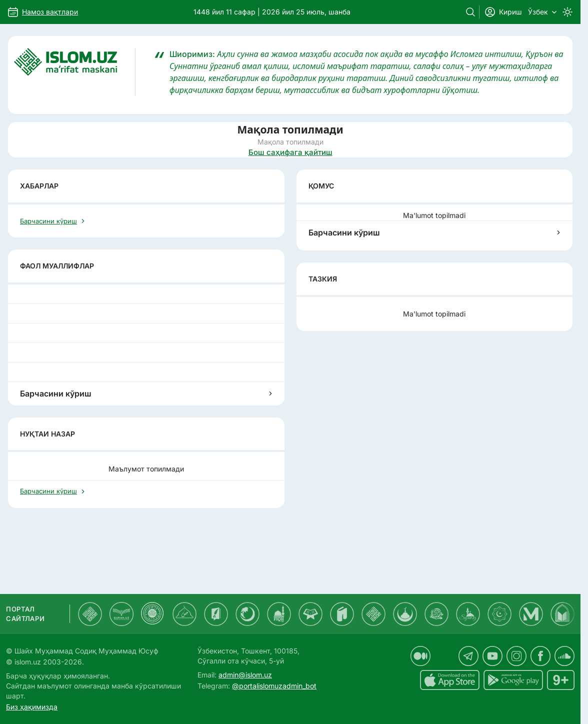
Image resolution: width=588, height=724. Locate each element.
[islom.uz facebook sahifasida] (540, 656)
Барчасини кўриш (434, 232)
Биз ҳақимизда (32, 707)
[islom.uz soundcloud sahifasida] (564, 656)
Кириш (503, 12)
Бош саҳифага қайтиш (290, 152)
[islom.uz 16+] (561, 680)
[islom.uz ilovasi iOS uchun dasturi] (450, 680)
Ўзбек (542, 12)
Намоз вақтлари (50, 12)
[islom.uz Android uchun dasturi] (513, 680)
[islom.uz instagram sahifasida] (516, 656)
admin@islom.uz (245, 675)
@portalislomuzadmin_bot (274, 686)
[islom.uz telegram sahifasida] (468, 656)
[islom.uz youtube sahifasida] (492, 656)
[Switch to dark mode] (567, 12)
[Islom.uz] (75, 72)
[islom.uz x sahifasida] (444, 656)
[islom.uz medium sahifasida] (420, 656)
